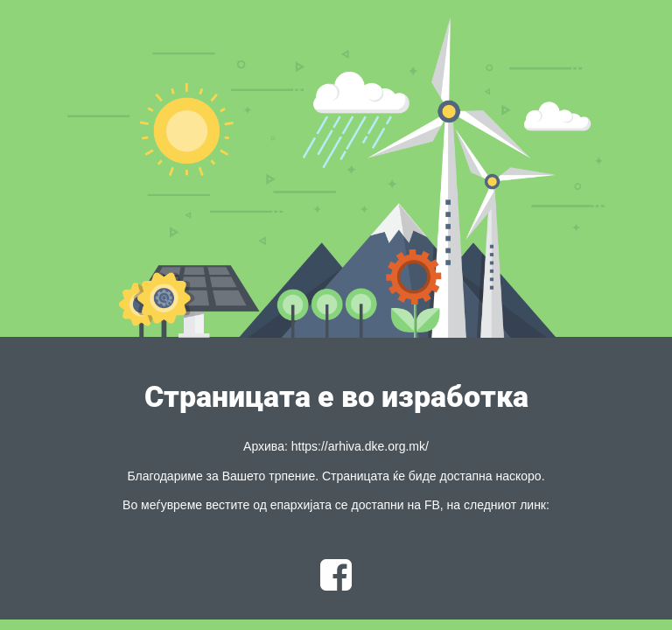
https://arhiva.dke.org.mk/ (360, 446)
